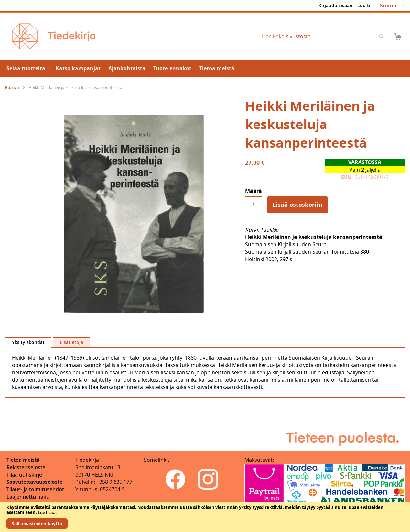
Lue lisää (47, 512)
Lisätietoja (71, 342)
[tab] (28, 342)
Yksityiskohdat (28, 342)
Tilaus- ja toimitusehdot (35, 489)
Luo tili (365, 5)
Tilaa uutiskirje (24, 475)
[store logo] (54, 36)
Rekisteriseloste (26, 467)
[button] (394, 6)
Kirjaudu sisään (335, 5)
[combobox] (323, 36)
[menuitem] (27, 68)
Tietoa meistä (23, 460)
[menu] (205, 68)
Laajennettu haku (28, 497)
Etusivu (12, 88)
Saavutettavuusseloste (34, 482)
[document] (205, 517)
